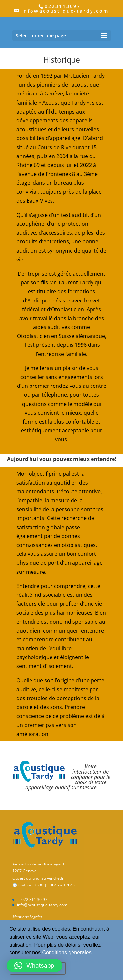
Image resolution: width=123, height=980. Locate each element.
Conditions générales (67, 953)
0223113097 (63, 6)
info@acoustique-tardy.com (42, 905)
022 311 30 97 (34, 899)
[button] (94, 953)
